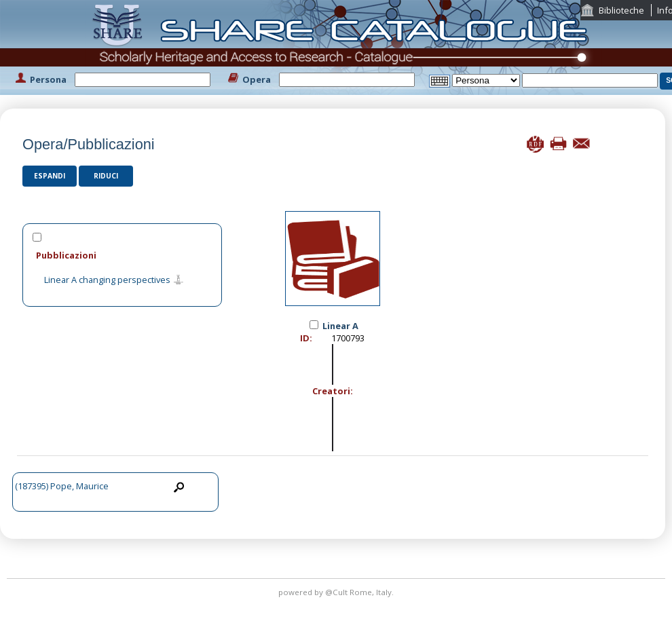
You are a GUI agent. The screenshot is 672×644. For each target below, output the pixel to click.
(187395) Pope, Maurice (62, 486)
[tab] (122, 255)
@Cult (337, 592)
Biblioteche (621, 10)
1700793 (348, 338)
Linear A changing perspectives (107, 280)
